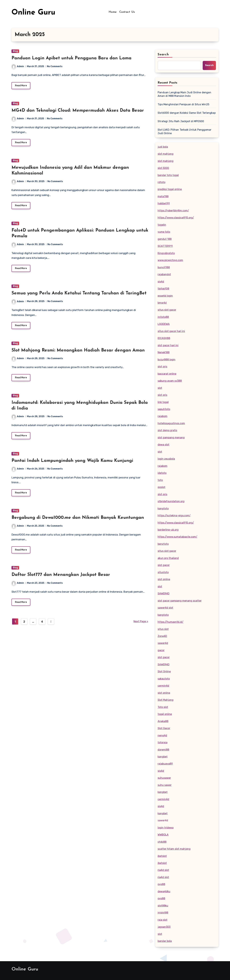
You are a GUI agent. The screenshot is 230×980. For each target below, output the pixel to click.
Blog (15, 51)
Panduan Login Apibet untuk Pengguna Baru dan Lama (71, 58)
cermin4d (163, 686)
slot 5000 (163, 168)
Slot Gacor (164, 728)
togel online (165, 714)
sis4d (161, 282)
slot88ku (163, 906)
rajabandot (164, 274)
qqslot (161, 487)
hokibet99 (164, 203)
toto (160, 480)
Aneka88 (163, 721)
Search (163, 55)
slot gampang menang (171, 438)
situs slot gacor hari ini (171, 331)
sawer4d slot (165, 608)
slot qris (162, 367)
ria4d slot (163, 870)
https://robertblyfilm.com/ (173, 211)
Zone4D (162, 636)
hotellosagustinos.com (171, 423)
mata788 (163, 196)
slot (160, 388)
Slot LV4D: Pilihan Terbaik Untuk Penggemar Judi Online (184, 131)
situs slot (163, 629)
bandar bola (165, 941)
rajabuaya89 (165, 764)
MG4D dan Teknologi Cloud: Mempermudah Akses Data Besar (78, 111)
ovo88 (161, 898)
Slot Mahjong (166, 700)
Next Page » (141, 627)
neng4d (162, 735)
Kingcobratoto (166, 253)
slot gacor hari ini (168, 345)
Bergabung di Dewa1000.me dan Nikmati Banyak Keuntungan (78, 522)
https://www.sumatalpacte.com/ (177, 537)
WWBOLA (163, 835)
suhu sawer (165, 785)
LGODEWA (164, 324)
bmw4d (162, 303)
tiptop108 (163, 289)
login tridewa (166, 828)
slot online (164, 579)
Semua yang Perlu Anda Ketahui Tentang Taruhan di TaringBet (79, 295)
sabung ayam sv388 (170, 381)
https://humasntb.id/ (171, 622)
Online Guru (33, 13)
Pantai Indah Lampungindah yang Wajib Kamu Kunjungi (72, 464)
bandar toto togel (168, 175)
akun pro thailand (168, 558)
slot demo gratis (167, 430)
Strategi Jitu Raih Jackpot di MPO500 (181, 121)
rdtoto (161, 182)
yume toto (164, 232)
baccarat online (167, 374)
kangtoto (163, 508)
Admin (18, 66)
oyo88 (161, 884)
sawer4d (163, 643)
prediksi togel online (170, 189)
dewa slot (163, 445)
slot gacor (164, 565)
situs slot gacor (167, 310)
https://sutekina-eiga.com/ (174, 516)
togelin (162, 225)
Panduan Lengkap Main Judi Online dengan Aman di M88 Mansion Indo (184, 94)
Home (113, 12)
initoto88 (163, 317)
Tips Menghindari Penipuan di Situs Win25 (183, 104)
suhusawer (164, 778)
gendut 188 (165, 239)
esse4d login (165, 296)
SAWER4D (164, 594)
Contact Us (127, 12)
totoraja (163, 742)
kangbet (163, 757)
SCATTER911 (165, 246)
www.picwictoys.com (170, 260)
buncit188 (164, 267)
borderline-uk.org (168, 530)
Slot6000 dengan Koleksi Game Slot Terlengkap (187, 113)
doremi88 (163, 750)
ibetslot (162, 856)
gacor (161, 650)
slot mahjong (166, 154)
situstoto (163, 572)
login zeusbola (166, 459)
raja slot (163, 920)
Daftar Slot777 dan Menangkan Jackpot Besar (61, 579)
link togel (163, 402)
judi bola (163, 147)
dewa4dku (164, 891)
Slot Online (164, 671)
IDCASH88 (164, 338)
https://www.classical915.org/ (176, 218)
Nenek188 (164, 352)
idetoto (162, 473)
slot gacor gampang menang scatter (180, 601)
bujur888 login (167, 360)
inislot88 (163, 913)
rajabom (163, 416)
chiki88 (162, 842)
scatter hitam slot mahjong (174, 849)
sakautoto (164, 679)
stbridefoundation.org (171, 501)
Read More (21, 86)
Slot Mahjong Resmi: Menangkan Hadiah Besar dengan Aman (78, 353)
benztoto (163, 544)
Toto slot (163, 707)
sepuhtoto (164, 409)
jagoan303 (164, 927)
